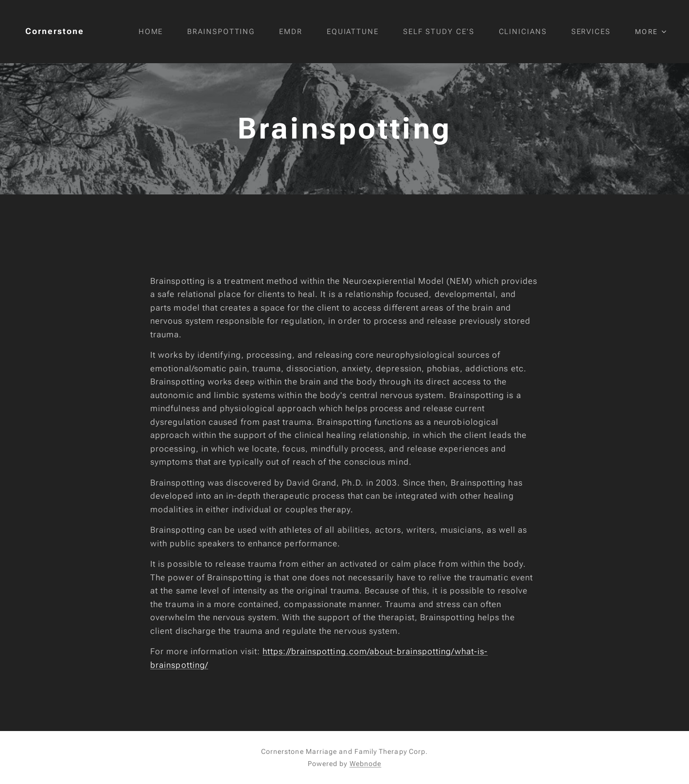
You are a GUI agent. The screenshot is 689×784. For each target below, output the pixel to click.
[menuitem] (161, 32)
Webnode (366, 764)
